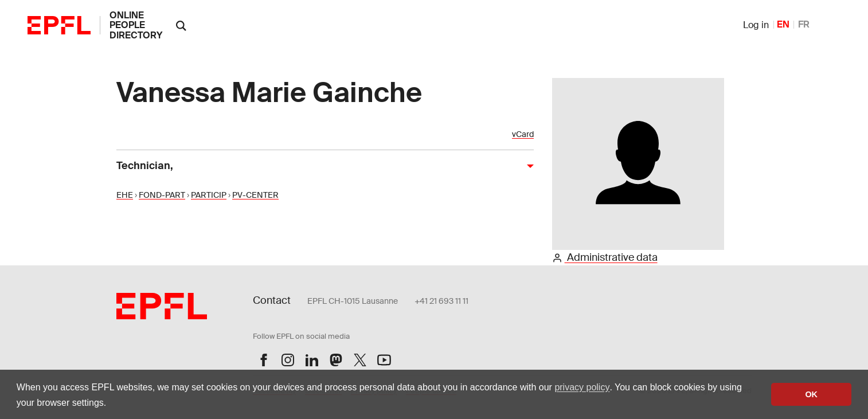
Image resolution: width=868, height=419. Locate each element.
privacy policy (582, 387)
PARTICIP (209, 195)
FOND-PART (162, 195)
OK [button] (811, 394)
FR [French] (804, 24)
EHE (125, 195)
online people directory (136, 25)
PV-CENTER (255, 195)
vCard (523, 134)
